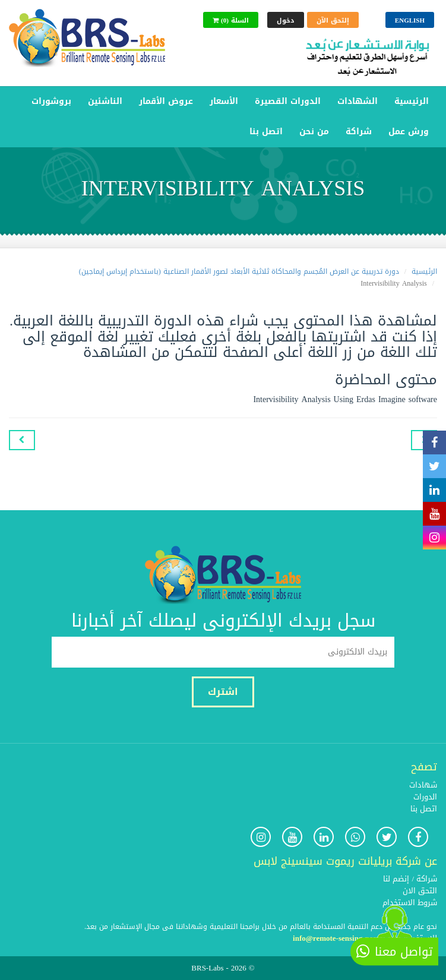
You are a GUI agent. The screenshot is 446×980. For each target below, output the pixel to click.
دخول (286, 20)
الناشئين (105, 101)
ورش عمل (409, 132)
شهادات (423, 785)
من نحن (314, 132)
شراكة (359, 132)
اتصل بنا (266, 132)
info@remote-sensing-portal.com (347, 938)
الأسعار (224, 101)
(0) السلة (231, 20)
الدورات (425, 797)
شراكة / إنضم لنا (410, 879)
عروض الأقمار (166, 101)
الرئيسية (412, 101)
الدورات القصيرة (288, 101)
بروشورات (51, 101)
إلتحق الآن (333, 20)
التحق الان (420, 891)
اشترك (223, 692)
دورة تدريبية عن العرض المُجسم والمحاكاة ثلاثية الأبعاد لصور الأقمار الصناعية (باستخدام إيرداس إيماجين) (239, 271)
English (410, 20)
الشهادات (358, 101)
